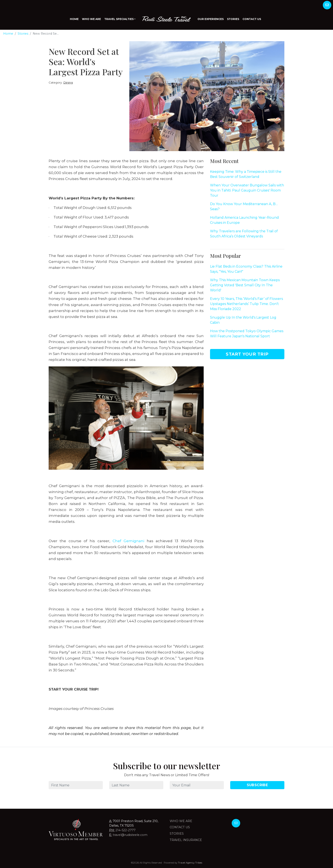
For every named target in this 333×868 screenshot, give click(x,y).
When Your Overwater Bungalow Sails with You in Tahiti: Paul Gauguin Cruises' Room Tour (247, 190)
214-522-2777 (126, 830)
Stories (233, 19)
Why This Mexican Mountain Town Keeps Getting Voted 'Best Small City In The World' (245, 285)
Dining (68, 82)
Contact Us (252, 19)
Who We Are (91, 19)
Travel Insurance (186, 840)
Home (74, 19)
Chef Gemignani (128, 541)
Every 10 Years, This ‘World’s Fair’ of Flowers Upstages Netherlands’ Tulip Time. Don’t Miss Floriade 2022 (246, 304)
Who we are (181, 821)
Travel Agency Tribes (190, 863)
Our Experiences (211, 19)
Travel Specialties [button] (119, 19)
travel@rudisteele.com (130, 835)
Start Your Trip (247, 354)
